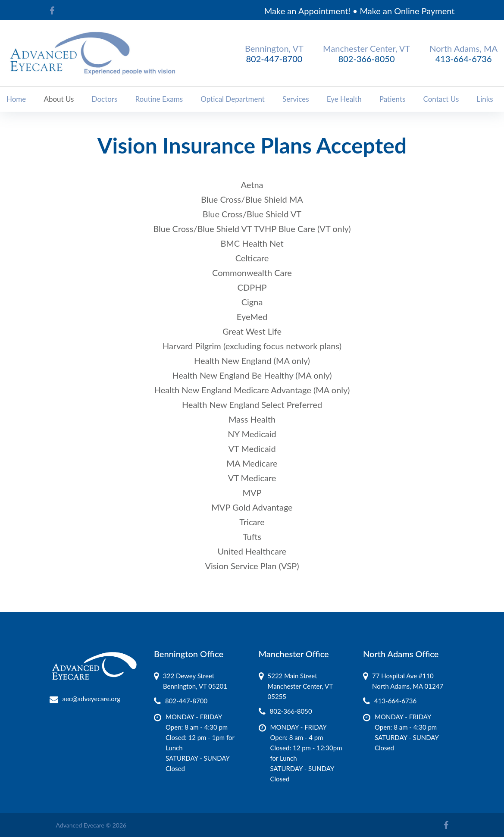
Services (296, 99)
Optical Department (233, 99)
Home (16, 99)
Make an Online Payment (407, 11)
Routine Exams (159, 99)
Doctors (105, 99)
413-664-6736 (464, 59)
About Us (59, 99)
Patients (393, 99)
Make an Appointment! (307, 11)
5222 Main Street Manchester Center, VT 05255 (300, 686)
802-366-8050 (367, 59)
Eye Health (344, 99)
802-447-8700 (274, 59)
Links (485, 99)
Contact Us (441, 99)
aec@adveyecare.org (91, 699)
